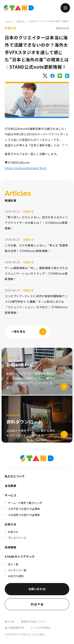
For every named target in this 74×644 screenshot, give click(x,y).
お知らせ (21, 21)
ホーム (9, 21)
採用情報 (10, 547)
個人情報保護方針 (15, 628)
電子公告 (10, 621)
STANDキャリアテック (20, 556)
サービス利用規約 (41, 628)
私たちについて (15, 476)
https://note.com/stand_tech (26, 168)
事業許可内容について (33, 621)
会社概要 (10, 486)
